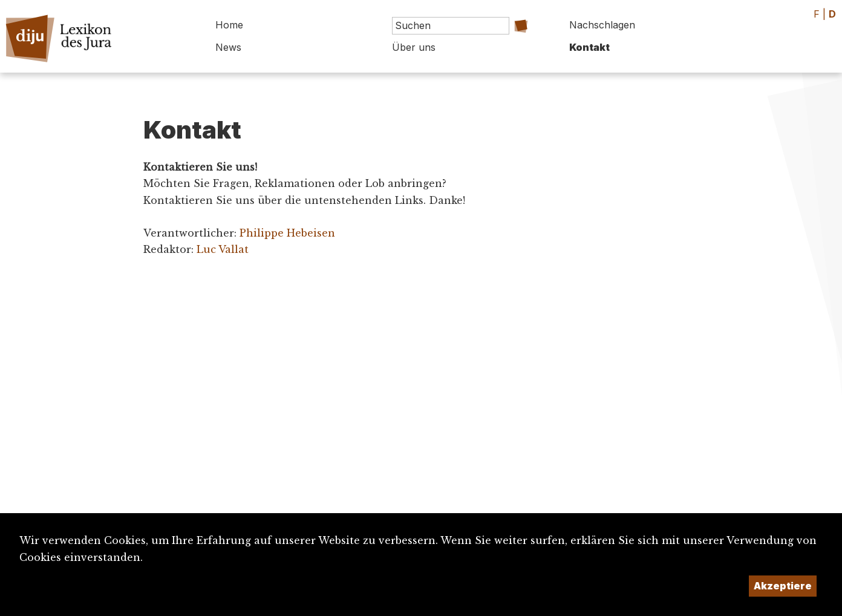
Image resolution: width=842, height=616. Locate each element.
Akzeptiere (783, 586)
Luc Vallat (223, 249)
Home (229, 25)
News (228, 47)
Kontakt (589, 47)
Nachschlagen (602, 25)
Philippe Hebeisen (287, 233)
